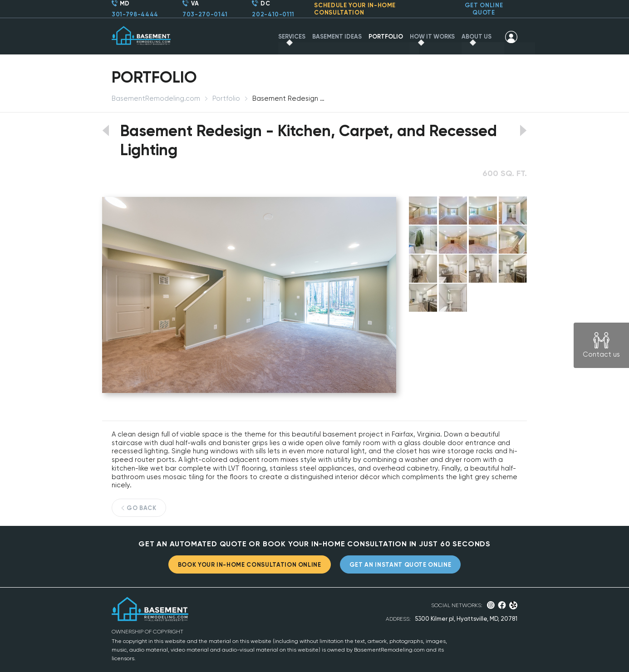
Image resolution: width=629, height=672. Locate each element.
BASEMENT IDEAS (337, 37)
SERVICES (292, 37)
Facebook (502, 605)
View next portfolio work (523, 130)
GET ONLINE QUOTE (484, 9)
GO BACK (142, 508)
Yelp (514, 605)
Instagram (491, 605)
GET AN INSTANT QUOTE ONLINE (400, 565)
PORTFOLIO (386, 37)
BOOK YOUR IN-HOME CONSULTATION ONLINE (250, 565)
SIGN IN (511, 37)
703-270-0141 (205, 14)
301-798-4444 (135, 14)
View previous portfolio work (106, 130)
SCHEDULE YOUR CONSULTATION (355, 9)
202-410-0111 (273, 14)
